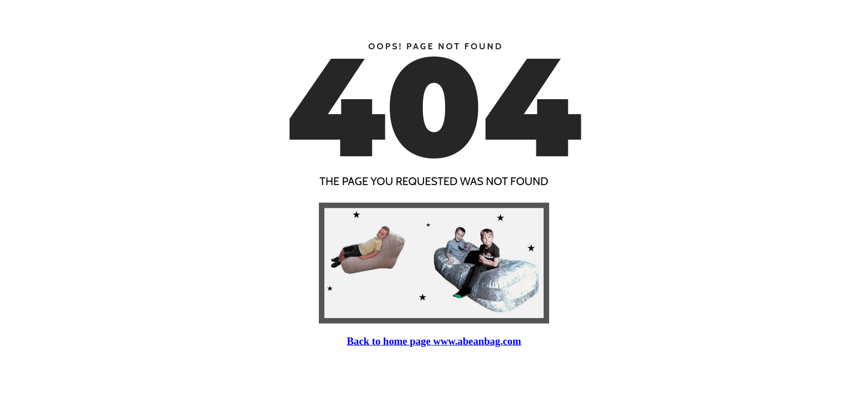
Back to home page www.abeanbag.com (434, 341)
